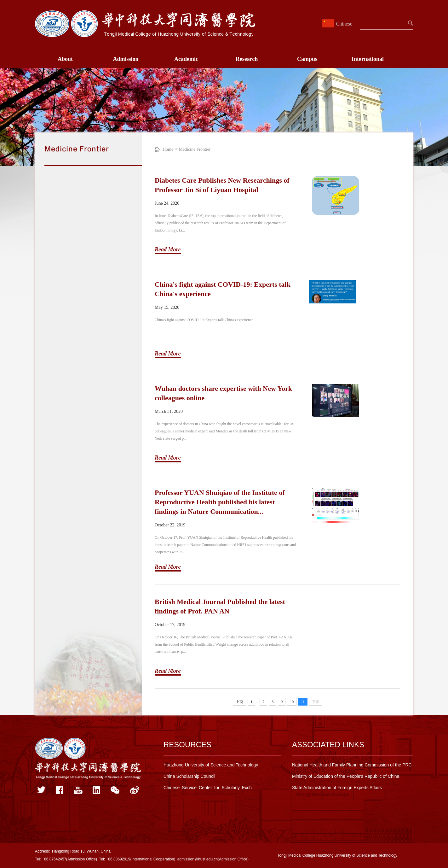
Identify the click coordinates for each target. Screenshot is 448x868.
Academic (186, 59)
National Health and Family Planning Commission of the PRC (352, 765)
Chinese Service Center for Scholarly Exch (208, 788)
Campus (307, 59)
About (65, 59)
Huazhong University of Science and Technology (211, 765)
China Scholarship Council (189, 776)
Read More (168, 249)
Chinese (338, 24)
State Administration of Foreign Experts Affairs (337, 788)
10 (292, 702)
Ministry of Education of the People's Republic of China (346, 776)
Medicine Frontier (195, 149)
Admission (126, 59)
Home (168, 149)
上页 (239, 702)
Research (247, 59)
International (368, 59)
